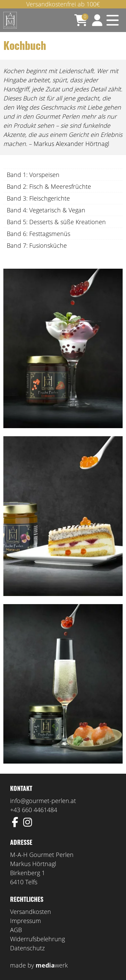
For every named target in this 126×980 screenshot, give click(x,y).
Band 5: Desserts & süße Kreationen (56, 222)
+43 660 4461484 (34, 810)
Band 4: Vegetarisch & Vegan (46, 210)
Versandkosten (31, 912)
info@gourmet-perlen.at (43, 801)
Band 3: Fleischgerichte (38, 198)
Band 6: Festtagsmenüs (38, 234)
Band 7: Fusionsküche (37, 245)
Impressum (26, 921)
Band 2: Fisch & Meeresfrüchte (49, 186)
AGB (16, 930)
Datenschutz (27, 948)
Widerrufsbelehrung (37, 939)
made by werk (39, 965)
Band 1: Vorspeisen (33, 175)
